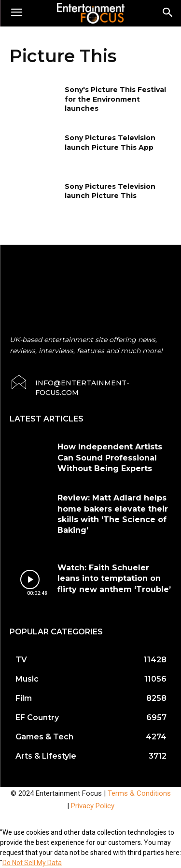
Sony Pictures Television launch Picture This (110, 191)
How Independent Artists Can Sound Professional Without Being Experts (110, 458)
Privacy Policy (93, 806)
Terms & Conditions (139, 793)
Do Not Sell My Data (32, 863)
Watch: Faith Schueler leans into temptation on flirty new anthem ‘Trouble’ (114, 579)
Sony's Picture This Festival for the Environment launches (115, 99)
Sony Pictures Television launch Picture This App (110, 143)
